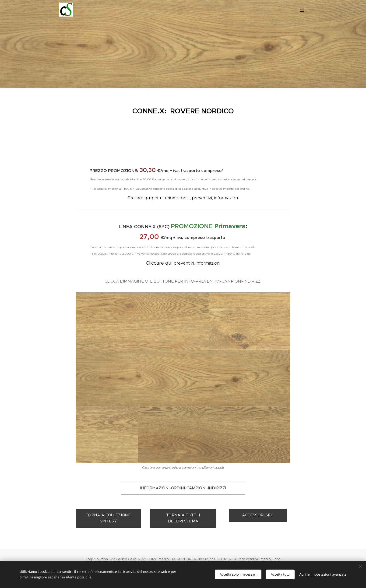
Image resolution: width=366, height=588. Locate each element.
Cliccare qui (160, 263)
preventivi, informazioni (197, 263)
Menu (302, 10)
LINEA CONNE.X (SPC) (144, 227)
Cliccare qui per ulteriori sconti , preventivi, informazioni (183, 198)
